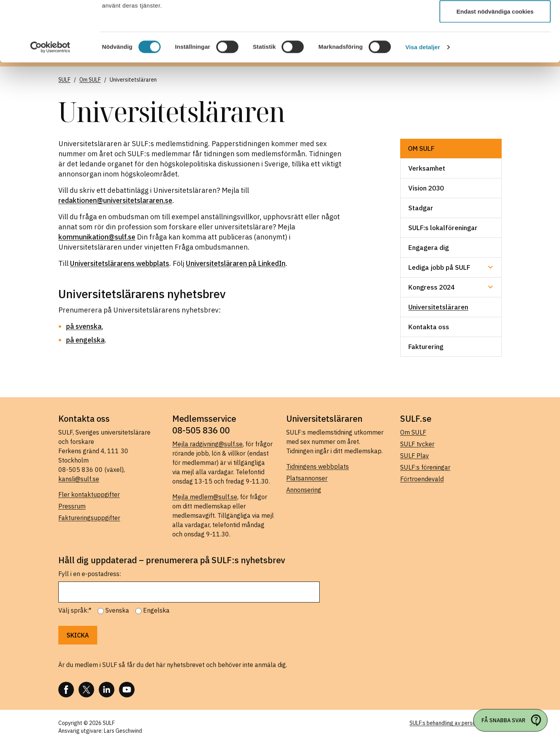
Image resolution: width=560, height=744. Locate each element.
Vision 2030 (426, 188)
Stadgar (421, 208)
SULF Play (415, 456)
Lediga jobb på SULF (439, 267)
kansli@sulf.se (79, 479)
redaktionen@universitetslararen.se (115, 200)
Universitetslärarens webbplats (120, 263)
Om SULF (421, 148)
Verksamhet (427, 168)
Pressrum (72, 506)
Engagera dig (429, 248)
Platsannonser (307, 478)
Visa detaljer (423, 107)
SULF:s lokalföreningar (443, 228)
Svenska (117, 610)
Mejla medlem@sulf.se (205, 497)
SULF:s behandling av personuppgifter (456, 723)
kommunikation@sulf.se (97, 237)
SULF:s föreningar (425, 467)
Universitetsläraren (438, 307)
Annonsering (304, 490)
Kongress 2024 (431, 287)
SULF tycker (417, 444)
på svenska (84, 326)
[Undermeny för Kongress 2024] (490, 287)
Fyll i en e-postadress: (90, 574)
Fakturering (426, 347)
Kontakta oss (429, 327)
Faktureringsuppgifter (89, 518)
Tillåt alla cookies (495, 20)
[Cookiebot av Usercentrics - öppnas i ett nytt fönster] (50, 107)
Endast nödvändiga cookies (495, 71)
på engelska (85, 340)
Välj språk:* (75, 610)
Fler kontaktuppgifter (89, 494)
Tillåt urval (495, 46)
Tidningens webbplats (318, 466)
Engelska (156, 610)
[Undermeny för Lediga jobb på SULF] (490, 267)
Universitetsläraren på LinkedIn (236, 263)
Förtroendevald (422, 479)
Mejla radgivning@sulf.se (207, 444)
